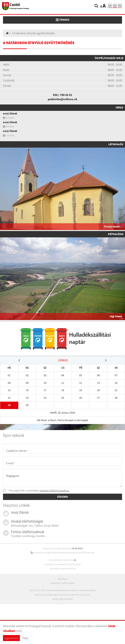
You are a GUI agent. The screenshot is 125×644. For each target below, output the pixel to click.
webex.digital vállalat (63, 599)
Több (25, 638)
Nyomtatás (70, 560)
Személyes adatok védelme (63, 569)
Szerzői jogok (74, 564)
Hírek (120, 107)
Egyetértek (11, 638)
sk (110, 6)
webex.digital (68, 583)
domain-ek (65, 595)
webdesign (55, 583)
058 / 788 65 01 (63, 95)
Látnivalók (116, 144)
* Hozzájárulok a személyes (36, 490)
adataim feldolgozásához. (55, 490)
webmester (62, 579)
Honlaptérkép (55, 560)
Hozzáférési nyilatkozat (56, 564)
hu (115, 6)
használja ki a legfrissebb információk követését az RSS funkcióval (63, 553)
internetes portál (87, 590)
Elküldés (63, 497)
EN (120, 6)
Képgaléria (116, 234)
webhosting (40, 595)
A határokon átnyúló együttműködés (33, 33)
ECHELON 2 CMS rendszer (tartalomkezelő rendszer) (54, 590)
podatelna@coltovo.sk (62, 99)
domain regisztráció (81, 595)
